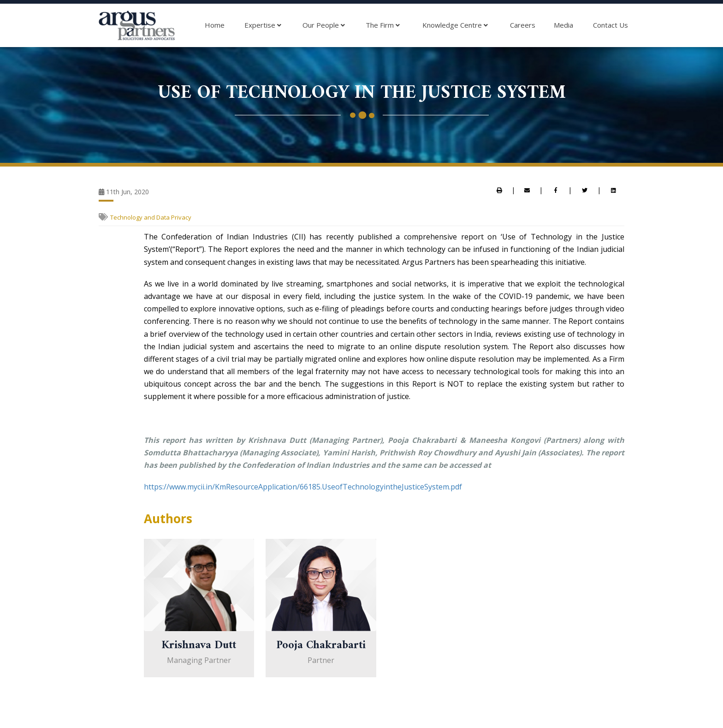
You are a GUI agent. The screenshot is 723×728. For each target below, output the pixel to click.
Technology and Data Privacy (151, 217)
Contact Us (610, 25)
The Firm (383, 25)
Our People (324, 25)
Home (215, 25)
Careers (523, 25)
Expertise (263, 25)
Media (563, 25)
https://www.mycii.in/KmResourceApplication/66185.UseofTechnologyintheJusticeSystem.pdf (303, 487)
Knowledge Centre (455, 25)
